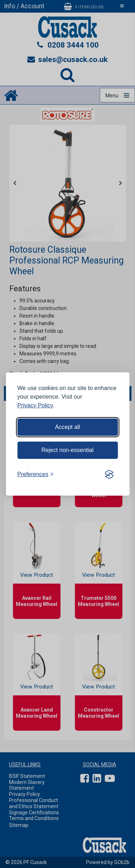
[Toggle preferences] (35, 474)
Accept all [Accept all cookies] (67, 427)
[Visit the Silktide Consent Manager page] (109, 474)
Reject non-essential (67, 450)
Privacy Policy (35, 405)
